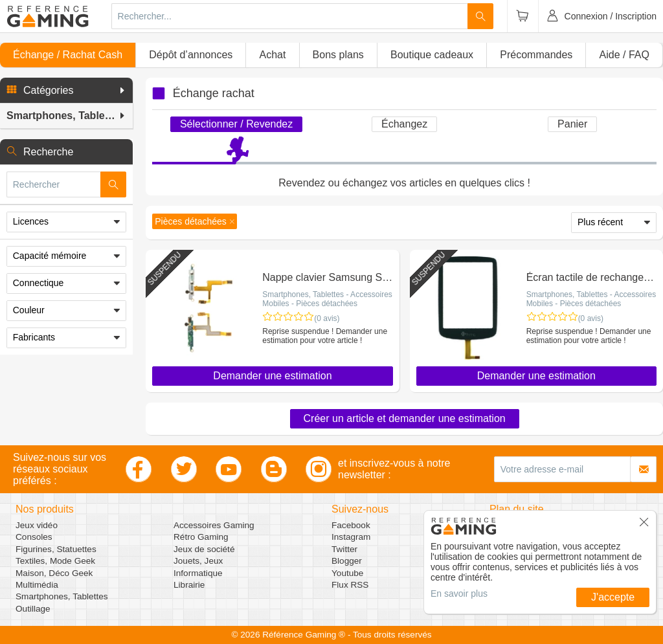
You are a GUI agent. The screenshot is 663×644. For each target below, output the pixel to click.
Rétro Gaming (201, 537)
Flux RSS (350, 585)
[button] (66, 91)
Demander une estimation (272, 376)
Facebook (351, 525)
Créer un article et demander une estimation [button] (405, 418)
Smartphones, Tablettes (62, 596)
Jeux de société (204, 549)
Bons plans (338, 55)
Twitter (344, 549)
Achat (272, 55)
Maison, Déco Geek (54, 573)
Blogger (347, 561)
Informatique (198, 573)
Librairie (189, 585)
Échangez (404, 124)
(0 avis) (327, 318)
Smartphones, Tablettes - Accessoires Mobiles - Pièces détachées (327, 299)
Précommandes (536, 55)
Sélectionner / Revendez (236, 124)
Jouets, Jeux (198, 561)
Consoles (34, 537)
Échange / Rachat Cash (68, 55)
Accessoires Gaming (214, 525)
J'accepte (613, 597)
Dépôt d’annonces (191, 55)
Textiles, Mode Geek (55, 561)
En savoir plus (459, 594)
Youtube (347, 573)
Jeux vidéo (37, 525)
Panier (572, 124)
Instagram (351, 537)
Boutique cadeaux (432, 55)
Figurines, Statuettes (56, 549)
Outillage (33, 609)
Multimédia (37, 585)
